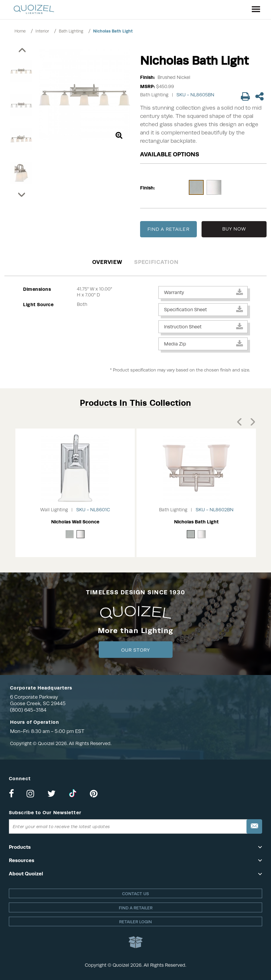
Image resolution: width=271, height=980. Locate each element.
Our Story (135, 650)
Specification (156, 262)
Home (20, 31)
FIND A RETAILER (168, 229)
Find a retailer (136, 908)
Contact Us (135, 894)
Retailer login (135, 922)
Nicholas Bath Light (113, 31)
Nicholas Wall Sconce (75, 522)
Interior (42, 31)
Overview (107, 262)
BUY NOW (234, 229)
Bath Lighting (71, 31)
